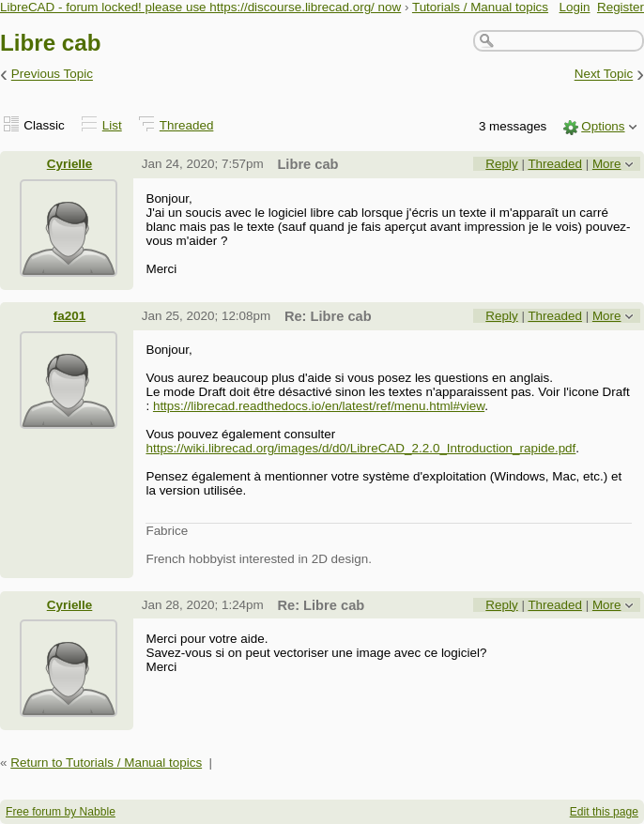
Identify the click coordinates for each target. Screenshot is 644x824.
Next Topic (604, 75)
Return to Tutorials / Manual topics (106, 763)
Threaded (187, 125)
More (607, 164)
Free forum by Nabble (61, 812)
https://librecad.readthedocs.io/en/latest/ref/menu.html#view (319, 406)
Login (575, 7)
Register (621, 7)
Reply (501, 164)
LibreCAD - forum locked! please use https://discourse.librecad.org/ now (200, 7)
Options (603, 126)
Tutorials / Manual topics (480, 7)
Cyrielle (70, 164)
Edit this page (604, 812)
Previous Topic (52, 75)
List (112, 125)
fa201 (69, 316)
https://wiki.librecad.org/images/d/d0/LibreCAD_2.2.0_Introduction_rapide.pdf (360, 448)
